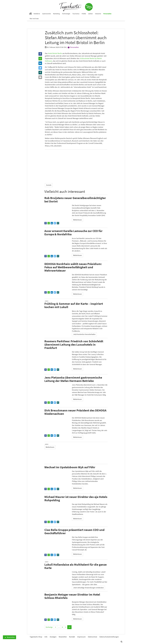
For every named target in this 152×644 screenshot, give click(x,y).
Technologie (66, 14)
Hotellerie (37, 14)
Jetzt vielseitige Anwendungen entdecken (88, 588)
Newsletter (9, 637)
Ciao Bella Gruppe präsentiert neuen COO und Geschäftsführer (74, 531)
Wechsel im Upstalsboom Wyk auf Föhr (70, 467)
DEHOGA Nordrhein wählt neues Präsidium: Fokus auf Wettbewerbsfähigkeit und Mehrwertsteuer (73, 267)
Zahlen (90, 14)
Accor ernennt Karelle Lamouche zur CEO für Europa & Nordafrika (73, 233)
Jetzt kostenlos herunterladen (84, 334)
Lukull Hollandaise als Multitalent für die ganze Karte (76, 566)
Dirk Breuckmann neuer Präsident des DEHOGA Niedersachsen (75, 412)
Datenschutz (93, 637)
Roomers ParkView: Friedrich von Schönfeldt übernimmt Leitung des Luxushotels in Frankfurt (74, 344)
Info (46, 637)
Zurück (49, 185)
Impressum (81, 637)
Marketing (56, 14)
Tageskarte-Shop (36, 637)
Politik (84, 14)
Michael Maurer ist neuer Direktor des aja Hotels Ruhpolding (76, 498)
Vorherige (49, 627)
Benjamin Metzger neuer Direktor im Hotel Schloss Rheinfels (72, 596)
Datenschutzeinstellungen (109, 637)
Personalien (107, 14)
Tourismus (76, 14)
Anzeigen (53, 637)
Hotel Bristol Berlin (55, 53)
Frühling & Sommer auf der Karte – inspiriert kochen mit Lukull (74, 305)
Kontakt (72, 637)
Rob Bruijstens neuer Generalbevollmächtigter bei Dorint (75, 200)
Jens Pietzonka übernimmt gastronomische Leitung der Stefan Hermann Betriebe (73, 379)
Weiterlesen (78, 220)
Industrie (98, 14)
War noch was (34, 18)
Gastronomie (47, 14)
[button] (40, 54)
